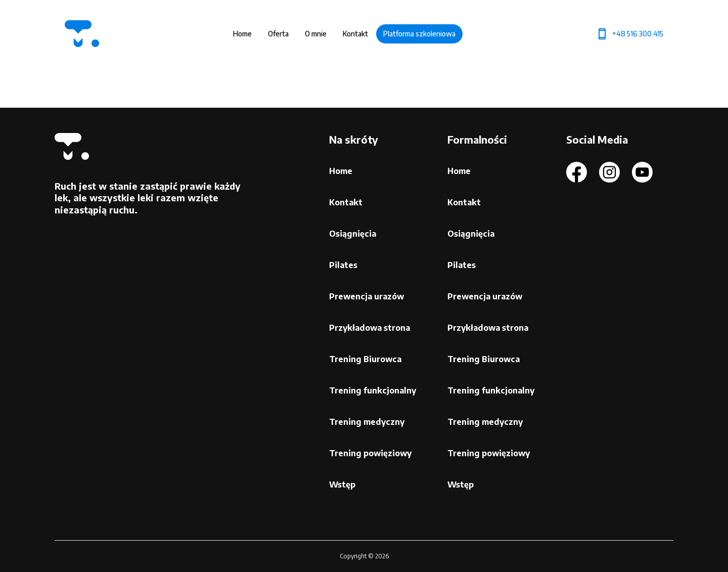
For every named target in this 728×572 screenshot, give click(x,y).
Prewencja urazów (367, 296)
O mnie (316, 34)
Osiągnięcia (353, 234)
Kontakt (355, 34)
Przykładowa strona (370, 328)
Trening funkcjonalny (373, 390)
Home (242, 34)
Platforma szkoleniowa (419, 34)
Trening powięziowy (370, 453)
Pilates (343, 265)
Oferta (278, 34)
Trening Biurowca (365, 359)
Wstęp (342, 485)
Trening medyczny (367, 422)
